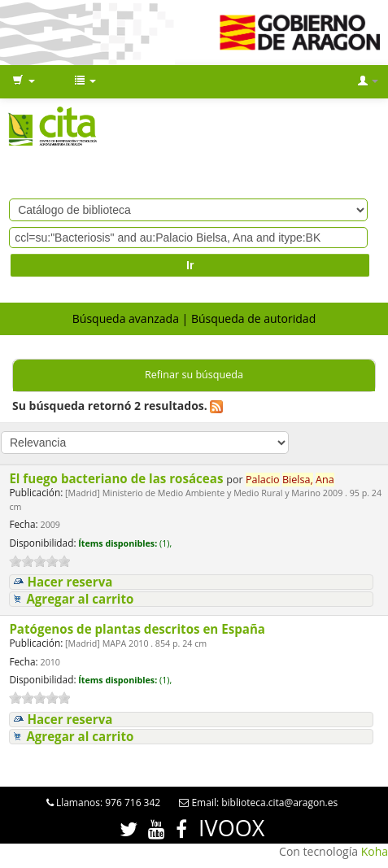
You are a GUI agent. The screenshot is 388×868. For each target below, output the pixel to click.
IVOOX (231, 828)
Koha (375, 851)
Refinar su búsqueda (194, 375)
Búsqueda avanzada (126, 318)
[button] (24, 81)
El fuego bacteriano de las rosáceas (118, 478)
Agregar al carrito (80, 599)
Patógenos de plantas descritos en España (139, 629)
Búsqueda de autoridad (253, 318)
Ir (190, 265)
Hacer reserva (70, 582)
